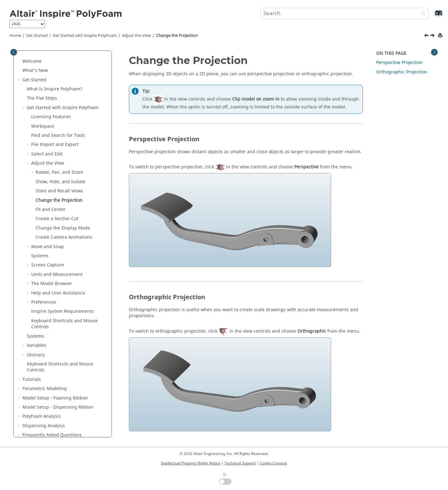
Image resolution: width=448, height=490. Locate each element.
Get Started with (85, 36)
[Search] (422, 14)
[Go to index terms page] (432, 16)
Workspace (43, 117)
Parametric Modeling (45, 379)
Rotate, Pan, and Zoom (59, 163)
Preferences (44, 292)
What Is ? (55, 79)
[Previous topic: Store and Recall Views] (427, 36)
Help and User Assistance (58, 283)
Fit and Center (51, 200)
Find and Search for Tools (58, 126)
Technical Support (240, 463)
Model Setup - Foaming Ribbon (55, 388)
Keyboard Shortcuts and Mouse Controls (64, 314)
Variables (37, 336)
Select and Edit (47, 144)
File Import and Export (55, 135)
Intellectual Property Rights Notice (191, 463)
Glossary (36, 345)
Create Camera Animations (64, 227)
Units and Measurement (57, 265)
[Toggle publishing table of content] (14, 52)
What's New (35, 61)
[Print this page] (441, 36)
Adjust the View (136, 36)
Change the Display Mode (63, 218)
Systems (40, 246)
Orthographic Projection (402, 72)
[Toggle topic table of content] (434, 52)
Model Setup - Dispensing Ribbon (58, 397)
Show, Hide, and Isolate (60, 172)
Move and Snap (48, 237)
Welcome (32, 52)
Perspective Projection (399, 63)
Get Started (37, 36)
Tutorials (32, 370)
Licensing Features (51, 107)
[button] (20, 52)
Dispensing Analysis (44, 416)
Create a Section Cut (57, 209)
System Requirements (63, 302)
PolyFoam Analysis (42, 407)
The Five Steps (42, 88)
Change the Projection (177, 36)
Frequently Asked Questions (52, 425)
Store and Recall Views (59, 181)
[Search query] (345, 14)
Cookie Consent (273, 463)
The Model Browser (52, 274)
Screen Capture (48, 255)
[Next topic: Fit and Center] (433, 36)
